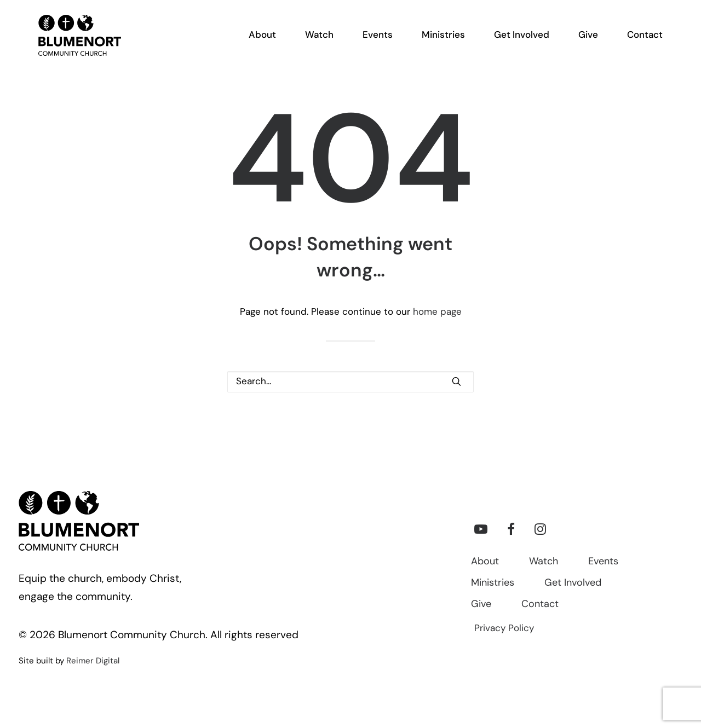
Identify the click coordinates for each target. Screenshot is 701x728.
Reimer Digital (93, 661)
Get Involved (573, 583)
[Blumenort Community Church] (68, 44)
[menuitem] (269, 44)
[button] (456, 381)
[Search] (350, 382)
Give (481, 605)
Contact (540, 605)
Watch (544, 562)
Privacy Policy (504, 629)
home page (437, 312)
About (485, 562)
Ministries (493, 583)
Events (603, 562)
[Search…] (350, 382)
